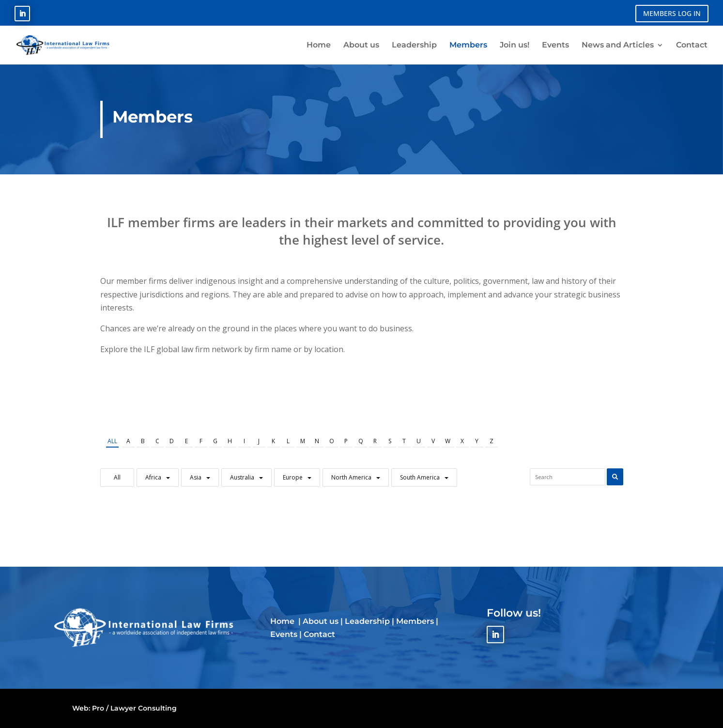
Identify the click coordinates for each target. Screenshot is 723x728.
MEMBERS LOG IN (672, 13)
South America (420, 477)
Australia (242, 477)
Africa (153, 477)
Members (415, 621)
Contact (319, 634)
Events (284, 634)
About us (321, 621)
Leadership (367, 621)
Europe (293, 477)
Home (283, 621)
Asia (196, 477)
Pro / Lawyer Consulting (134, 708)
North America (351, 477)
